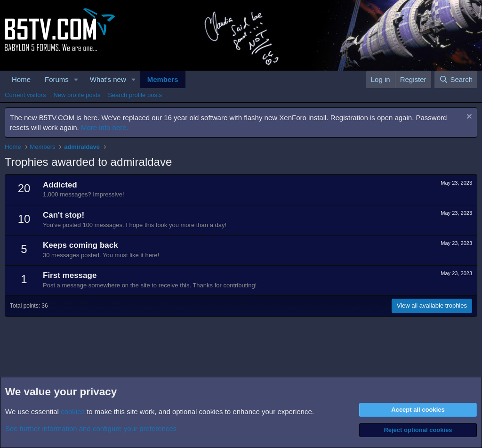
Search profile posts (135, 95)
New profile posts (77, 95)
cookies (73, 411)
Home (21, 79)
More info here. (105, 127)
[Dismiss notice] (468, 118)
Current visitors (25, 95)
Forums (57, 79)
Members (163, 79)
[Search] (456, 79)
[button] (76, 79)
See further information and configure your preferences (91, 428)
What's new (108, 79)
